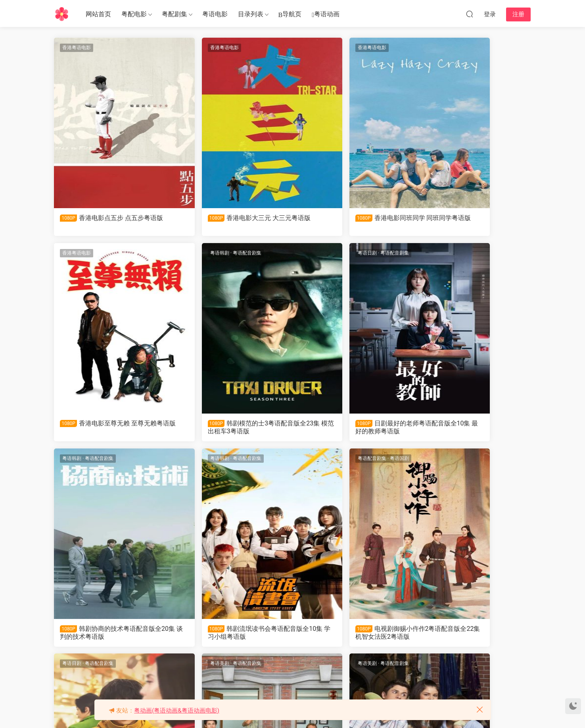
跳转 (379, 670)
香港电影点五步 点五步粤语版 (109, 222)
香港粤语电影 (77, 48)
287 (317, 670)
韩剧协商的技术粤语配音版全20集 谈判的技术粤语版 (350, 428)
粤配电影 (134, 14)
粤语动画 (326, 14)
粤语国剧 (105, 460)
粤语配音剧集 (100, 254)
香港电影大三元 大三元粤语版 (230, 222)
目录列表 (251, 14)
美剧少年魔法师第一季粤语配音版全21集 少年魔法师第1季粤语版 (474, 634)
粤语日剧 (194, 254)
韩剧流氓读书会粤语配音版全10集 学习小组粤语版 (471, 428)
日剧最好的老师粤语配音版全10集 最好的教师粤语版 (229, 428)
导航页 (290, 14)
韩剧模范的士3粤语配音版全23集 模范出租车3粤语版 (110, 428)
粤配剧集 (175, 14)
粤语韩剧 (73, 254)
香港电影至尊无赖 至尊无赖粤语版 (472, 222)
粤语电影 (215, 14)
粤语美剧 (315, 460)
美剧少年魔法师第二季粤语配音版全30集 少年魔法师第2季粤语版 (353, 634)
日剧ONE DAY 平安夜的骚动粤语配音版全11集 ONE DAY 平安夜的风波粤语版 (231, 634)
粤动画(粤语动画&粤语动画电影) (177, 711)
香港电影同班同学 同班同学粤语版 (351, 222)
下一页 (339, 670)
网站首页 (98, 14)
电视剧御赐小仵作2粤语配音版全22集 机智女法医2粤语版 (110, 634)
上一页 (211, 670)
